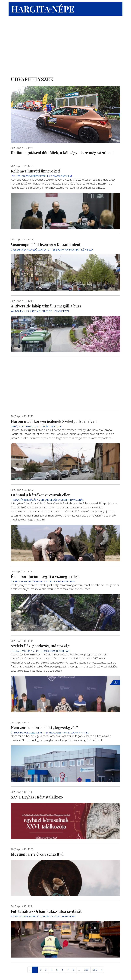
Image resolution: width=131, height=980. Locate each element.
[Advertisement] (65, 44)
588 (86, 970)
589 (95, 970)
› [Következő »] (101, 970)
